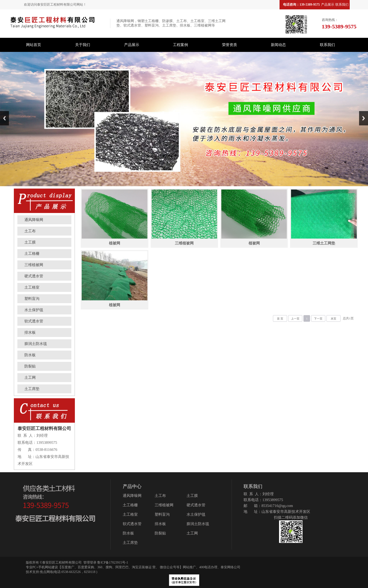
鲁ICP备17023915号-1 (113, 563)
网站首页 (34, 45)
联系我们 (342, 5)
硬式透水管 (34, 276)
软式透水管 (34, 321)
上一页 (295, 319)
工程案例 (180, 45)
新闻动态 (278, 45)
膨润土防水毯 (36, 344)
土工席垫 (32, 389)
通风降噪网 (34, 220)
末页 (333, 319)
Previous (4, 118)
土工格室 (32, 287)
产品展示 (328, 5)
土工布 (30, 231)
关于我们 (83, 45)
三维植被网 (34, 265)
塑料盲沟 (32, 299)
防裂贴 (30, 366)
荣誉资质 (230, 45)
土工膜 (30, 242)
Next (364, 118)
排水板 (30, 332)
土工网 (30, 377)
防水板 (30, 355)
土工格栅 (32, 253)
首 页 (280, 319)
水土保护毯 (34, 310)
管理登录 (90, 563)
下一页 (318, 319)
